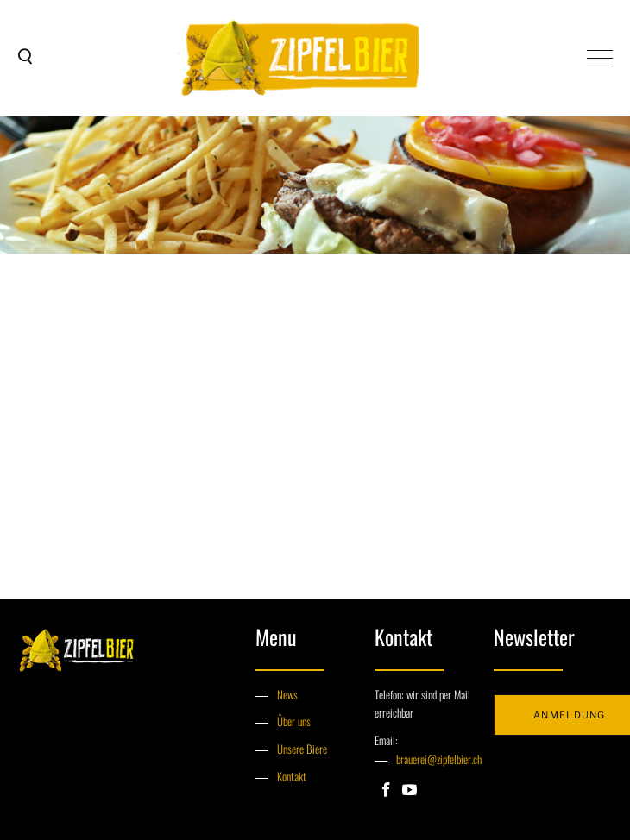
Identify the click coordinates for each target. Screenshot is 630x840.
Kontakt (292, 776)
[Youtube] (409, 791)
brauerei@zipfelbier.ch (439, 759)
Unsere (292, 749)
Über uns (294, 721)
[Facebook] (386, 791)
